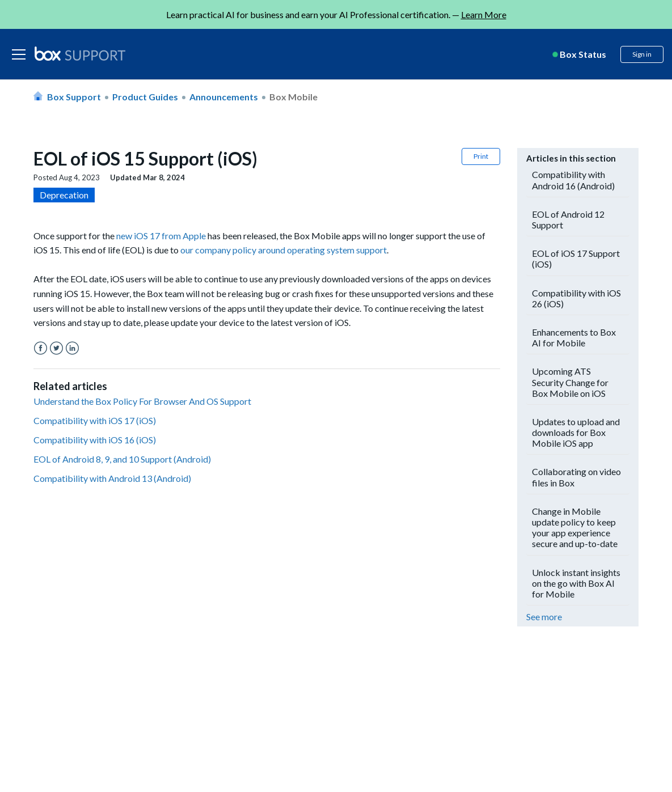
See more (544, 617)
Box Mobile (293, 97)
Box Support (74, 97)
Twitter (56, 348)
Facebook (41, 348)
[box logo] (80, 53)
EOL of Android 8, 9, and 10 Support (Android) (122, 459)
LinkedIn (72, 348)
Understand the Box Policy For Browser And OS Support (142, 401)
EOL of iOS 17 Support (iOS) (576, 259)
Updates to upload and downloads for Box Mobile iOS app (576, 432)
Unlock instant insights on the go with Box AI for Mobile (576, 583)
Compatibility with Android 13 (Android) (112, 478)
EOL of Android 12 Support (568, 219)
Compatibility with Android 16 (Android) (573, 180)
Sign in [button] (642, 54)
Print (481, 156)
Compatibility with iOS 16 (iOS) (95, 440)
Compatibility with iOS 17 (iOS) (95, 420)
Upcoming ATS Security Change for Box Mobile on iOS (570, 382)
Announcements (224, 97)
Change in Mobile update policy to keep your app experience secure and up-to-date (575, 528)
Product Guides (145, 97)
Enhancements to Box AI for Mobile (574, 337)
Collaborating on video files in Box (576, 477)
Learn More (484, 14)
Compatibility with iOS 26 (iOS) (576, 298)
